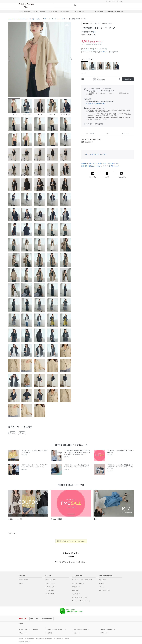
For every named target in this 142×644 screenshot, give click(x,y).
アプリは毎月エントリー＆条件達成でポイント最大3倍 (109, 11)
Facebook (101, 583)
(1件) (95, 32)
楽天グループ (110, 1)
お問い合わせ (76, 590)
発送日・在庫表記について (89, 163)
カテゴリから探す (50, 587)
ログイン (105, 52)
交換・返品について (114, 163)
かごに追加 (128, 79)
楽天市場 (120, 1)
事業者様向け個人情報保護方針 (44, 639)
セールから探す (50, 590)
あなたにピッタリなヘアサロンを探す (29, 629)
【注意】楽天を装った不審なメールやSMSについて (71, 541)
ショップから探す (50, 583)
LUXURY (21, 583)
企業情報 (21, 639)
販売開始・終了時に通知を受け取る (96, 104)
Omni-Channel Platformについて (81, 601)
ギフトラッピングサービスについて (96, 154)
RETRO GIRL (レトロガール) (27, 19)
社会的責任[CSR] (59, 639)
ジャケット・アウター (42, 19)
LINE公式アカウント (104, 590)
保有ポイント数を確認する (108, 629)
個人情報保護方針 (30, 639)
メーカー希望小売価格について (111, 166)
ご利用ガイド (76, 587)
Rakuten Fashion (35, 5)
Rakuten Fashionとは (78, 583)
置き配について (102, 163)
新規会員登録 (103, 580)
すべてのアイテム (50, 594)
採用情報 (67, 639)
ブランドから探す (50, 580)
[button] (9, 59)
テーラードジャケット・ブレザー (58, 19)
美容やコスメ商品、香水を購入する (57, 629)
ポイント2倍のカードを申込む (82, 629)
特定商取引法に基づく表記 (80, 597)
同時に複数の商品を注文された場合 (91, 166)
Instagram (102, 587)
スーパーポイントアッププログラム (82, 580)
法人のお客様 (76, 594)
